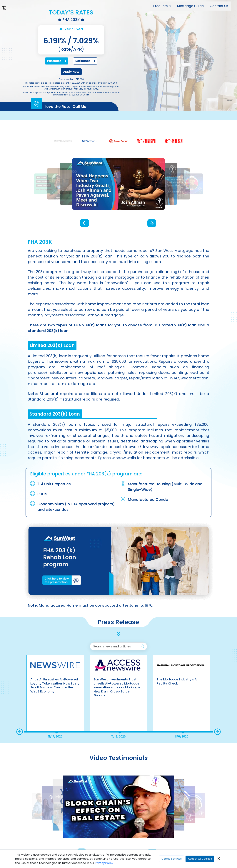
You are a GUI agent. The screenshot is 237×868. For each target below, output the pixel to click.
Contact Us (219, 6)
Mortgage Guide (190, 6)
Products (162, 6)
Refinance (85, 61)
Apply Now (71, 72)
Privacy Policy (104, 863)
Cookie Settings (172, 859)
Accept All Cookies (200, 859)
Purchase (57, 61)
